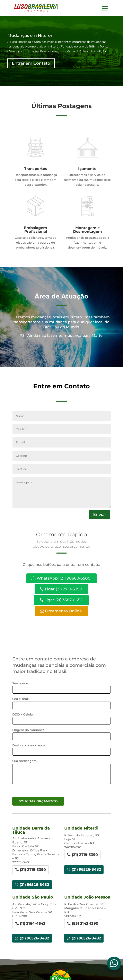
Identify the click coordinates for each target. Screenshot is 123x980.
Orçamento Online (63, 611)
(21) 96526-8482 (34, 885)
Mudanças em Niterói (30, 36)
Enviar (100, 514)
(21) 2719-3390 (33, 870)
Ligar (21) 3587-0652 (63, 600)
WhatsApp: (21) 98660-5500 (64, 578)
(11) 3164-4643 (33, 923)
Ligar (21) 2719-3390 (64, 589)
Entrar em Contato (31, 64)
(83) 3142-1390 (85, 923)
